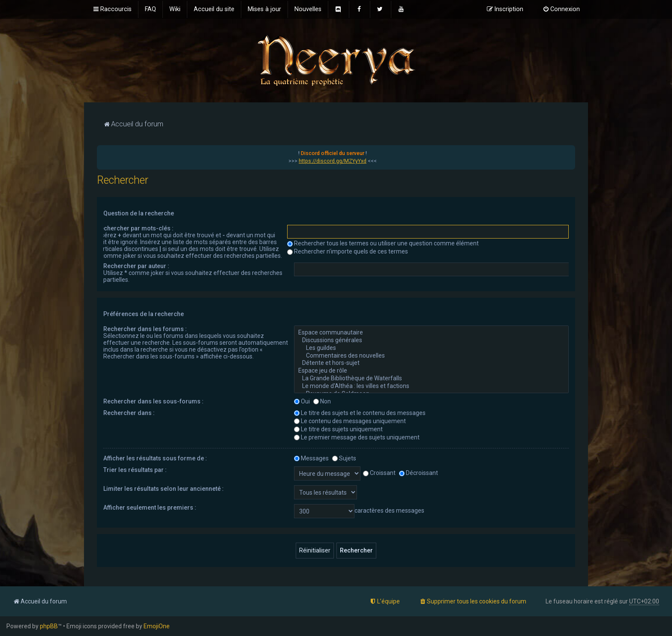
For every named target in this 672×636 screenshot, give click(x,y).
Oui (302, 401)
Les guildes (431, 348)
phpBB (49, 626)
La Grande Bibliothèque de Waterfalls (431, 379)
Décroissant (418, 473)
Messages (311, 458)
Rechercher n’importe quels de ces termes (348, 251)
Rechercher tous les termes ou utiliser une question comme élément (383, 243)
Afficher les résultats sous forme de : (155, 458)
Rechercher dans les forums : (145, 329)
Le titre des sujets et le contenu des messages (360, 413)
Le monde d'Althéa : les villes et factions (431, 386)
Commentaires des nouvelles (431, 356)
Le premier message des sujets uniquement (357, 437)
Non (322, 401)
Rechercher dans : (129, 413)
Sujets (344, 458)
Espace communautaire (431, 333)
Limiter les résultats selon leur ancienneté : (163, 489)
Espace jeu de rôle (431, 371)
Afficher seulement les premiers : (150, 508)
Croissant (379, 473)
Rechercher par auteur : (136, 266)
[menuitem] (150, 9)
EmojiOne (157, 626)
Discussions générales (431, 340)
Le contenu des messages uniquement (350, 421)
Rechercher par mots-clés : (135, 228)
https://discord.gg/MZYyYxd (333, 161)
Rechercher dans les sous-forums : (153, 401)
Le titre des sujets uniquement (338, 429)
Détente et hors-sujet (431, 363)
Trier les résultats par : (135, 470)
